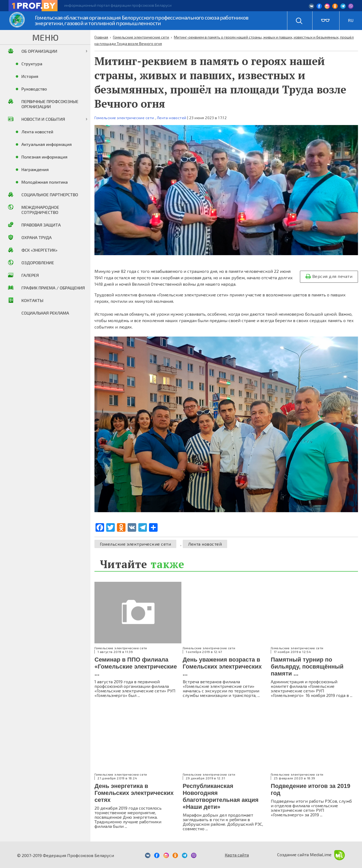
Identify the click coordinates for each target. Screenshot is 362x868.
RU (351, 20)
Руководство (34, 89)
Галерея (30, 275)
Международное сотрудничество (40, 210)
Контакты (32, 300)
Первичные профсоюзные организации (50, 104)
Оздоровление (38, 263)
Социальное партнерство (50, 195)
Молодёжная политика (45, 182)
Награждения (35, 169)
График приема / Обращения (53, 288)
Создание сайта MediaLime (311, 854)
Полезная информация (44, 157)
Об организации (39, 51)
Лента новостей (172, 118)
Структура (32, 64)
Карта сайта (237, 855)
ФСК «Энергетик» (39, 250)
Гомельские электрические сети (124, 118)
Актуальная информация (47, 144)
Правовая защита (41, 225)
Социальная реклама (45, 313)
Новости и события (43, 119)
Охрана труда (37, 237)
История (30, 76)
